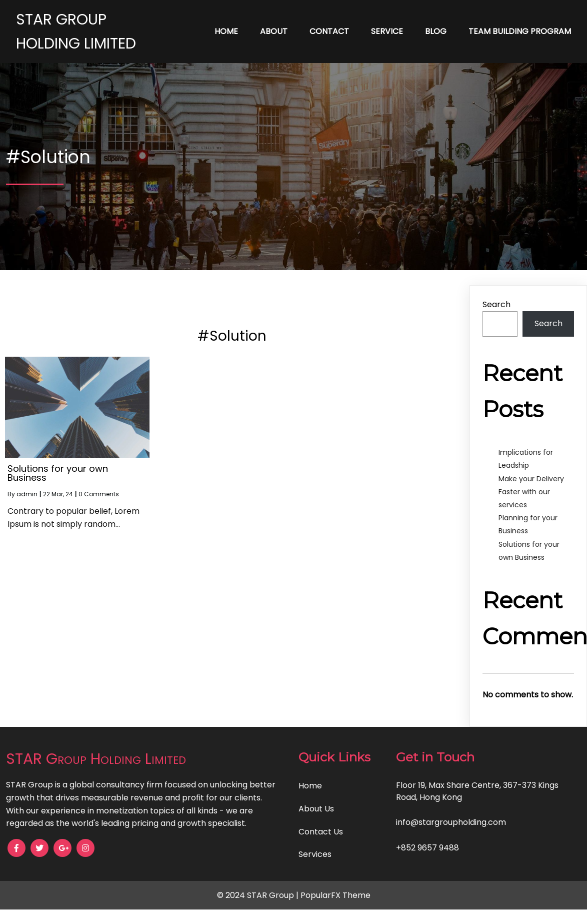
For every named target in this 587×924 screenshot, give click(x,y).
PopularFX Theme (335, 895)
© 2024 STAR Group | (259, 895)
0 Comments (99, 494)
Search (496, 304)
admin (27, 494)
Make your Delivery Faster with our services (531, 492)
